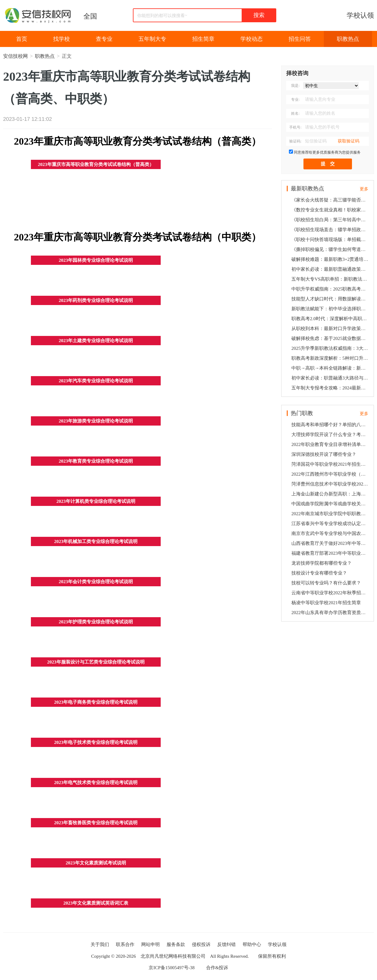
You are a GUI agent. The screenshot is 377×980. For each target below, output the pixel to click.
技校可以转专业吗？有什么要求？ (326, 583)
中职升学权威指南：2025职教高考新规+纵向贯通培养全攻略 (331, 289)
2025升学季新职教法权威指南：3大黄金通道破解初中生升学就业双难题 (331, 348)
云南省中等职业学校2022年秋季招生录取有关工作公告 (331, 593)
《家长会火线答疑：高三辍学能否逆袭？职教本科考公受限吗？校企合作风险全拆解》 (331, 200)
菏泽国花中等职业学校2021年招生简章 (331, 464)
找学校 (61, 39)
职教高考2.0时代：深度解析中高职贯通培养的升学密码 (331, 319)
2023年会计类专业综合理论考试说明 (96, 582)
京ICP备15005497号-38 (172, 968)
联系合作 (125, 944)
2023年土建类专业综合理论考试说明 (96, 341)
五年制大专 (152, 39)
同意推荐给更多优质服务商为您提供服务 (327, 152)
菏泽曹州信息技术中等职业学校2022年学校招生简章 (331, 484)
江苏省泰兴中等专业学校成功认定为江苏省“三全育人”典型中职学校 (331, 524)
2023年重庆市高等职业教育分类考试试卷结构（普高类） (96, 164)
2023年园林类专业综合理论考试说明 (96, 260)
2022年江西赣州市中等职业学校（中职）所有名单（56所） (331, 474)
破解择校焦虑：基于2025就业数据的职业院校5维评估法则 (331, 338)
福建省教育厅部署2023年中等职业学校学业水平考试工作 (331, 553)
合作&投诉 (217, 968)
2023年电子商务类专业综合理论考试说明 (96, 702)
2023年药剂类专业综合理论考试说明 (96, 300)
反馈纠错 (227, 944)
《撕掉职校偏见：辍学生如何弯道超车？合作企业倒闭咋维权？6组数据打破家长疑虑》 (331, 249)
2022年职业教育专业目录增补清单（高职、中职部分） (331, 444)
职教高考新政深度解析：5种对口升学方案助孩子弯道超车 (331, 358)
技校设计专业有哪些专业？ (319, 573)
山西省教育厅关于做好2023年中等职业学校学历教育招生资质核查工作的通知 (331, 543)
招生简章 (203, 39)
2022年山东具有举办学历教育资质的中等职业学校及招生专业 (331, 613)
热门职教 (302, 413)
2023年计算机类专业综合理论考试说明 (96, 501)
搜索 (259, 15)
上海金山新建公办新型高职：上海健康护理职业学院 (331, 494)
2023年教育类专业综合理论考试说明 (96, 461)
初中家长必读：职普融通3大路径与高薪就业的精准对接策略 (331, 378)
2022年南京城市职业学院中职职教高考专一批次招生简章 (331, 514)
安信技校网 (15, 56)
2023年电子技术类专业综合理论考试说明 (96, 742)
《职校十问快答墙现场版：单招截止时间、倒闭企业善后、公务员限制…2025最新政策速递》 (331, 240)
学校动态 (252, 39)
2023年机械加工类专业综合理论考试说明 (96, 541)
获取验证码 (349, 141)
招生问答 (300, 39)
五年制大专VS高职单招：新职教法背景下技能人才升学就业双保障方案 (331, 279)
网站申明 (150, 944)
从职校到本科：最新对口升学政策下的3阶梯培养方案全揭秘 (331, 329)
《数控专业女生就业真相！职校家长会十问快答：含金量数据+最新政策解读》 (331, 210)
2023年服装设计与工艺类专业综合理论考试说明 (96, 662)
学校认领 (360, 15)
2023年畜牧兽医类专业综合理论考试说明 (96, 823)
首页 (22, 39)
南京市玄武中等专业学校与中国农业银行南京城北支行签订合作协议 (331, 533)
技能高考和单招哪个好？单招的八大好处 (331, 425)
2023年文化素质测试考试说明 (96, 863)
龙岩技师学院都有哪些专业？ (322, 563)
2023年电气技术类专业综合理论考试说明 (96, 783)
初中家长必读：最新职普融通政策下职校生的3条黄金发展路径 (331, 269)
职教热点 (348, 39)
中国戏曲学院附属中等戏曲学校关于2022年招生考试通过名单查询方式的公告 (331, 504)
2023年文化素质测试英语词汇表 (96, 903)
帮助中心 (252, 944)
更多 (364, 189)
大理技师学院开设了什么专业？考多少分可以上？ (331, 435)
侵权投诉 (201, 944)
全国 (90, 16)
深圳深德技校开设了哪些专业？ (324, 454)
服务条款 (176, 944)
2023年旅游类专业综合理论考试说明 (96, 421)
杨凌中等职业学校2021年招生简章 (326, 603)
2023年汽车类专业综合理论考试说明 (96, 381)
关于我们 (100, 944)
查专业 (104, 39)
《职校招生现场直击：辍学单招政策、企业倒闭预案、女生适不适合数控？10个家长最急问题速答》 (331, 230)
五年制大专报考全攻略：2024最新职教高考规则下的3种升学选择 (331, 388)
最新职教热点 (307, 189)
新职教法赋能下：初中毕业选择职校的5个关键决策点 (331, 309)
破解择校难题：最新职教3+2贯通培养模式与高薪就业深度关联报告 (331, 259)
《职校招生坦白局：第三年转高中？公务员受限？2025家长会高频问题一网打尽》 (331, 220)
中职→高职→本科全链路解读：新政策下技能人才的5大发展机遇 (331, 368)
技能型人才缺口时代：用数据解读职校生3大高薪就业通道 (331, 299)
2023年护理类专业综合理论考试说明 (96, 622)
